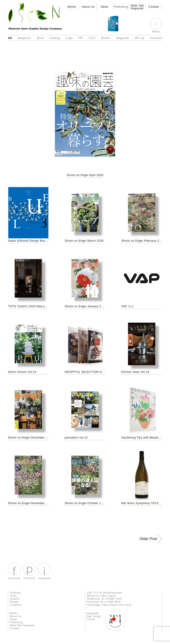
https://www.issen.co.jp (117, 605)
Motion (106, 38)
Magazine (24, 38)
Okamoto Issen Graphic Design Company (16, 599)
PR (81, 38)
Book (40, 38)
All (10, 38)
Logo (69, 38)
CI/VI (92, 38)
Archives (156, 38)
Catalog (55, 38)
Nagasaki (123, 38)
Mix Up (140, 38)
